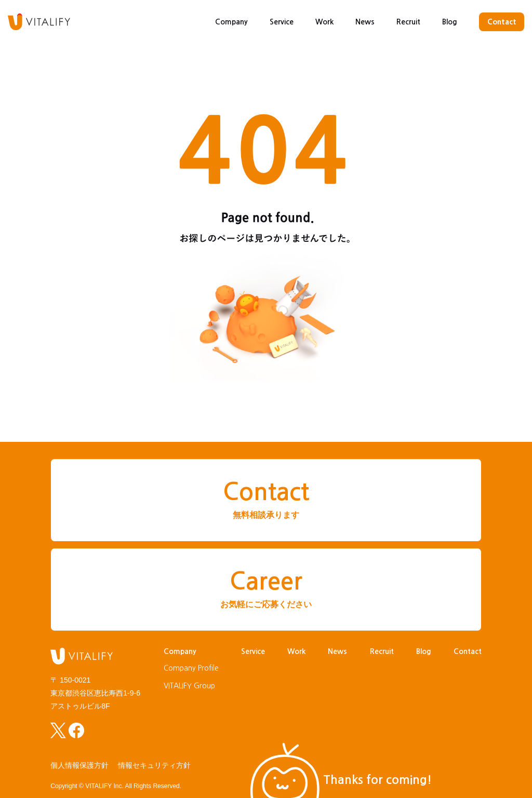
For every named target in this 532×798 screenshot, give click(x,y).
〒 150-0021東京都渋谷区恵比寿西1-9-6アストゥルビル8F (95, 693)
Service (282, 22)
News (365, 22)
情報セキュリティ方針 (154, 765)
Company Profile (191, 668)
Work (324, 22)
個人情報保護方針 (79, 765)
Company (231, 22)
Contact (502, 22)
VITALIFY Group (189, 686)
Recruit (408, 22)
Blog (450, 22)
